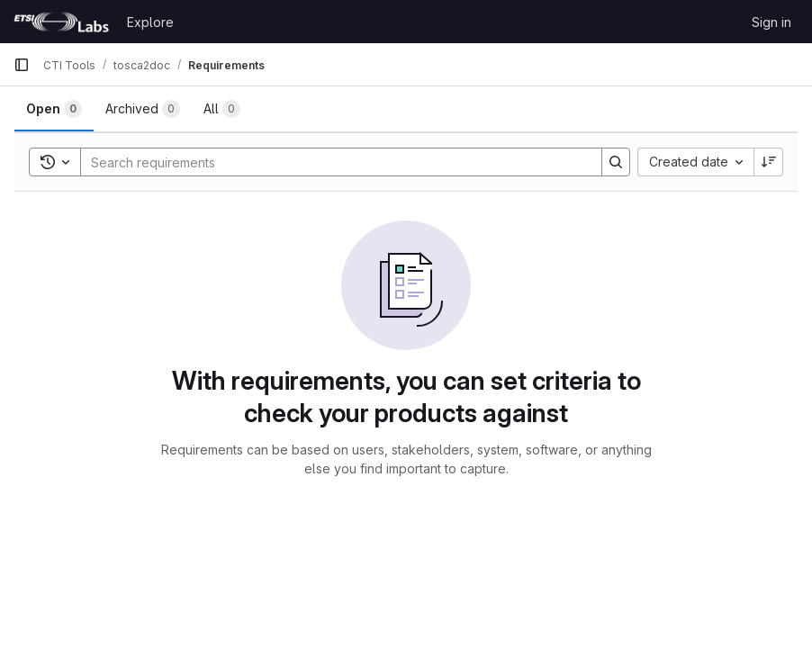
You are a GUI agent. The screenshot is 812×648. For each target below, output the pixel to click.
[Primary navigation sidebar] (22, 65)
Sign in (771, 22)
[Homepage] (61, 22)
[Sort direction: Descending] (769, 162)
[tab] (54, 109)
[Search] (332, 162)
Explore (150, 22)
